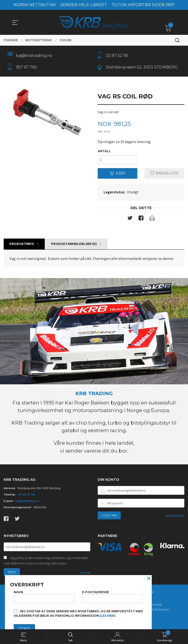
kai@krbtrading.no (27, 501)
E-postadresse (112, 597)
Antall (104, 151)
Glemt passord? (175, 516)
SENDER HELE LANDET (84, 5)
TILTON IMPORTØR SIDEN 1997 (143, 5)
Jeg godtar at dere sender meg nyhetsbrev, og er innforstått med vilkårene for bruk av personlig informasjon (46, 561)
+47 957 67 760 (26, 495)
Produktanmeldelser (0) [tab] (74, 244)
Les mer (85, 572)
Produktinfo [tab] (22, 244)
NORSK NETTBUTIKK (35, 5)
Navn (44, 597)
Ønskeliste (164, 173)
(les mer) (108, 616)
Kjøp (117, 173)
